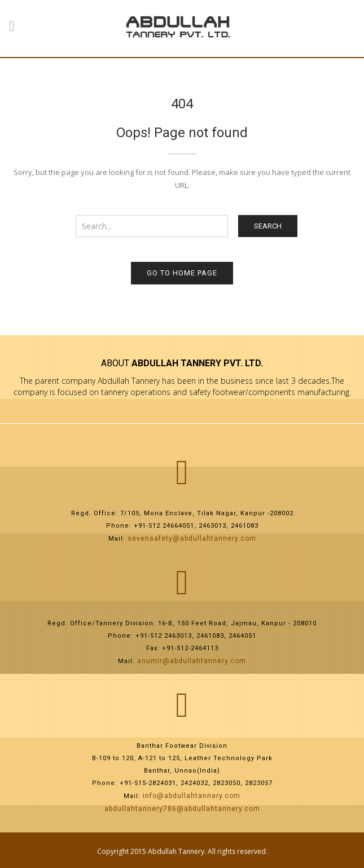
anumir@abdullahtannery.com (192, 661)
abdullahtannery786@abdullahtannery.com (182, 809)
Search (268, 226)
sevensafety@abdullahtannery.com (192, 538)
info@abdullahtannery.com (192, 796)
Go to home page (182, 273)
